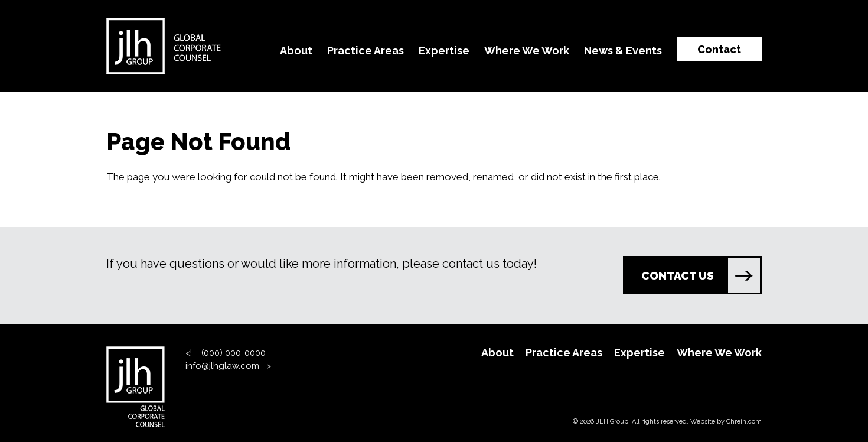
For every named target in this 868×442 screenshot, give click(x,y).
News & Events (623, 51)
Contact (719, 49)
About (296, 51)
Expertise (444, 51)
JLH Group (612, 422)
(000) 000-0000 (234, 353)
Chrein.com (744, 422)
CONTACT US (701, 275)
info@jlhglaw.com (222, 366)
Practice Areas (366, 51)
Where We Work (527, 51)
